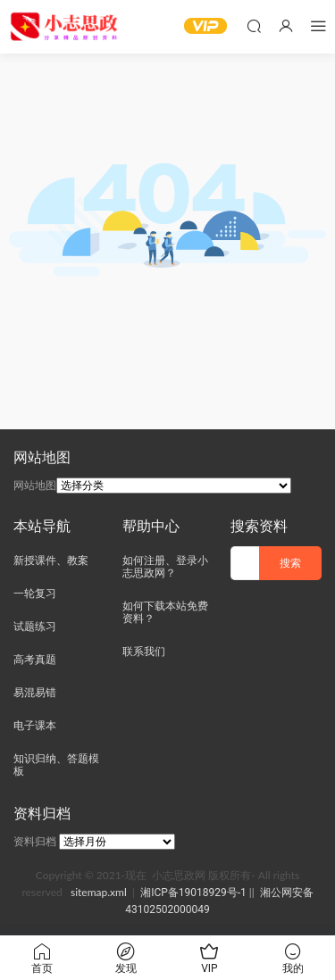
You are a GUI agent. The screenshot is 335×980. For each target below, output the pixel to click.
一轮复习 (35, 594)
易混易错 (35, 693)
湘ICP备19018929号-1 (193, 893)
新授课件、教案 (51, 561)
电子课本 (35, 726)
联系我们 (144, 652)
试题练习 (35, 627)
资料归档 (35, 842)
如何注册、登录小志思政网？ (165, 567)
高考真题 (35, 660)
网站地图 (35, 486)
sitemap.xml (99, 892)
